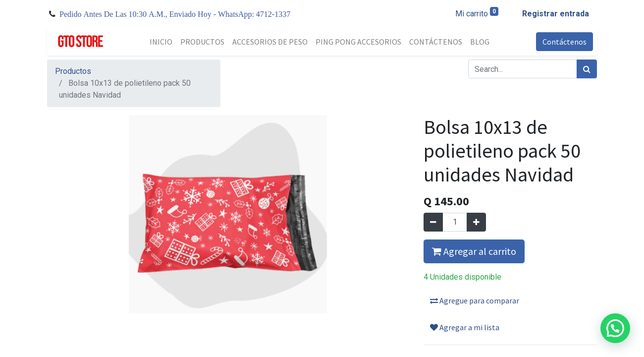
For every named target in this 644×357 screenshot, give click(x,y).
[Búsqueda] (587, 69)
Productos (73, 71)
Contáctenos (564, 42)
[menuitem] (161, 42)
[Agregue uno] (476, 222)
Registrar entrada (556, 14)
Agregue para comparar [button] (475, 300)
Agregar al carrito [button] (474, 251)
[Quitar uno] (433, 222)
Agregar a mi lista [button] (465, 327)
